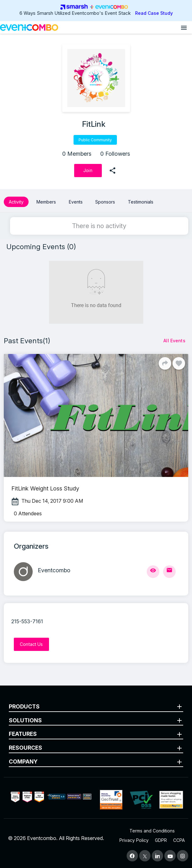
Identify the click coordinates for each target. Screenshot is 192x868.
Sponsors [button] (105, 202)
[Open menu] (184, 27)
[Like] (179, 363)
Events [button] (76, 202)
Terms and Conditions (152, 831)
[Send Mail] (169, 572)
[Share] (165, 363)
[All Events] (174, 341)
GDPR (161, 840)
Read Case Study (154, 13)
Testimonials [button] (141, 202)
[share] (112, 171)
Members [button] (46, 202)
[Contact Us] (31, 644)
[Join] (88, 171)
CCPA (179, 840)
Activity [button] (16, 202)
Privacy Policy (134, 840)
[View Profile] (153, 572)
